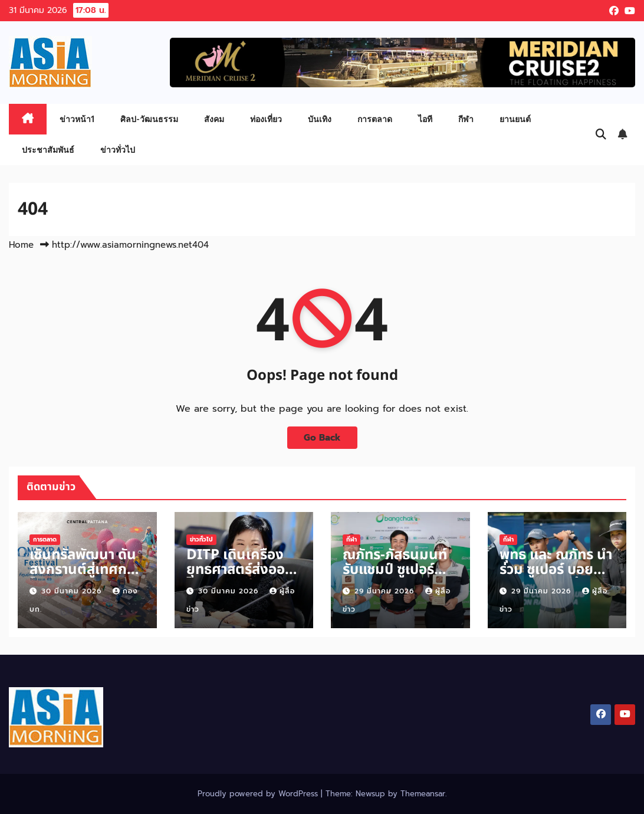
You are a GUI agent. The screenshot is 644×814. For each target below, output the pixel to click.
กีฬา (466, 119)
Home (21, 245)
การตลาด (375, 119)
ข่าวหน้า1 (77, 119)
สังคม (214, 119)
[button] (601, 134)
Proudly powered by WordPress (259, 794)
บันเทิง (320, 119)
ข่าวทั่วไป (118, 150)
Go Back (322, 437)
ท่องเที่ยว (266, 119)
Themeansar (423, 794)
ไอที (425, 119)
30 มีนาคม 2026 (73, 591)
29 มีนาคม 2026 (386, 591)
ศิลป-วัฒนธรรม (149, 119)
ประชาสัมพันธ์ (48, 150)
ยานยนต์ (515, 119)
